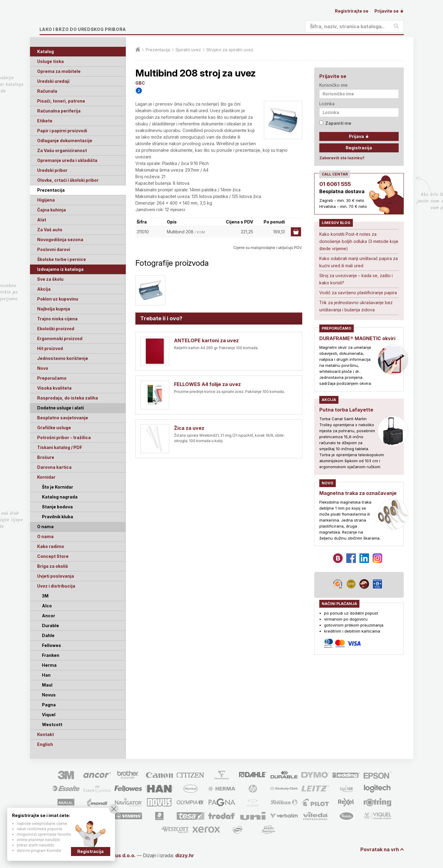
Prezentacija (51, 190)
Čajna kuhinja (52, 210)
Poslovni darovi (54, 249)
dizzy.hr (185, 855)
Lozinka (327, 104)
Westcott (52, 724)
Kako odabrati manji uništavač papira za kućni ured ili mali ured (359, 262)
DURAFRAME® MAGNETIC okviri (357, 338)
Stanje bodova (57, 507)
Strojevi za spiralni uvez (230, 50)
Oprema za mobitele (59, 71)
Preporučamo (52, 378)
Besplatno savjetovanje (63, 418)
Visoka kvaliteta (54, 388)
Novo (43, 368)
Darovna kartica (54, 467)
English (45, 744)
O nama (45, 536)
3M (45, 596)
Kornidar (46, 477)
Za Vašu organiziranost (62, 150)
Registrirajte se (352, 11)
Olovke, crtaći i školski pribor (68, 180)
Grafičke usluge (54, 428)
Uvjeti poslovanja (56, 576)
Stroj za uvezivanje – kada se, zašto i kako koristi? (356, 279)
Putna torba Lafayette (346, 410)
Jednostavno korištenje (63, 358)
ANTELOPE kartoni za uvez (206, 340)
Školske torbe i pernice (62, 259)
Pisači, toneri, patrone (61, 101)
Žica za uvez (189, 428)
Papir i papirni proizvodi (62, 131)
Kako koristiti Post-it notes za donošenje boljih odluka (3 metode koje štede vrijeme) (359, 241)
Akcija (44, 289)
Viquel (49, 715)
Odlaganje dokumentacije (65, 141)
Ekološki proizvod (56, 329)
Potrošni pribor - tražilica (64, 437)
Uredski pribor (52, 170)
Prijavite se (389, 11)
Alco (47, 606)
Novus (49, 695)
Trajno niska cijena (57, 319)
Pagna (49, 705)
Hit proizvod (50, 348)
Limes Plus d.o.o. (116, 855)
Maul (47, 685)
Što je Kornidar (58, 487)
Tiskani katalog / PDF (60, 447)
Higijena (46, 200)
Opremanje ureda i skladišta (67, 160)
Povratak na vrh (380, 849)
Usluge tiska (50, 61)
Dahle (48, 635)
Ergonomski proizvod (60, 338)
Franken (51, 655)
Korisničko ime (334, 85)
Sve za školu (50, 279)
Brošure (46, 457)
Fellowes (52, 645)
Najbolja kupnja (54, 309)
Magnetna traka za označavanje (358, 493)
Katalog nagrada (60, 497)
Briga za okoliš (53, 566)
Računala (47, 91)
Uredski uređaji (53, 81)
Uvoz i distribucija (56, 586)
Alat (42, 220)
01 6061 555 (335, 184)
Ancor (49, 616)
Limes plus (96, 19)
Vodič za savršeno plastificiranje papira (358, 293)
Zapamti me (335, 123)
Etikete (45, 121)
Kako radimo (51, 546)
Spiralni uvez (188, 50)
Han (46, 675)
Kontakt (46, 734)
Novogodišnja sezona (60, 239)
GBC (140, 83)
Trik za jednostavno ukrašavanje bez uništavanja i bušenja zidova (356, 306)
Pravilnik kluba (58, 517)
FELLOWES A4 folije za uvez (207, 384)
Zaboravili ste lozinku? (342, 158)
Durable (50, 626)
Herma (49, 665)
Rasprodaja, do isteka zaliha (68, 398)
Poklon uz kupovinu (58, 299)
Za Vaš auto (50, 230)
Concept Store (53, 556)
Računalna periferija (59, 111)
